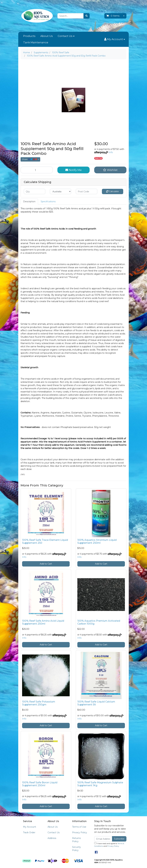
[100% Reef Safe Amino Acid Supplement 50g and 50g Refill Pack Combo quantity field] (37, 170)
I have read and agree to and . (109, 845)
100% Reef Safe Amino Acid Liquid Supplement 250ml (43, 622)
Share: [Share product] (30, 159)
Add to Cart (46, 564)
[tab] (29, 202)
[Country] (61, 191)
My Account (30, 827)
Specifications (48, 201)
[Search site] (87, 16)
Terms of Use (79, 827)
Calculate (112, 191)
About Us (47, 36)
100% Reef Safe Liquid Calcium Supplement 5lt (96, 703)
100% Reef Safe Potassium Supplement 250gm (39, 703)
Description (29, 201)
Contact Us (65, 36)
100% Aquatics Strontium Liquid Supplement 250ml (97, 541)
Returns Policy (76, 840)
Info (111, 152)
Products (29, 36)
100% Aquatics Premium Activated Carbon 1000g (99, 622)
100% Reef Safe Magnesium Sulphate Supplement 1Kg (100, 784)
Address (52, 838)
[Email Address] (103, 839)
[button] (115, 39)
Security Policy (76, 849)
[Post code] (87, 191)
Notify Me (73, 170)
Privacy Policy (80, 832)
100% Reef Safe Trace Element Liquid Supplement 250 (45, 541)
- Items (113, 16)
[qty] (35, 191)
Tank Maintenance (36, 42)
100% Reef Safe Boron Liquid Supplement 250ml (40, 784)
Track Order (29, 832)
